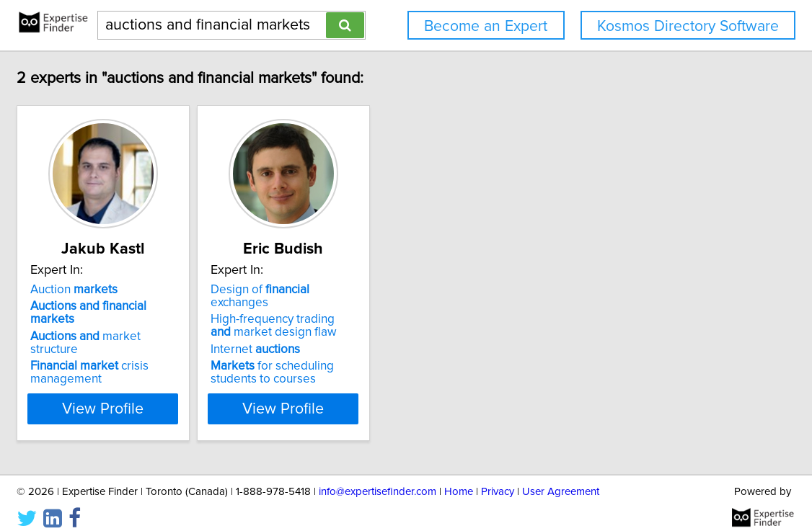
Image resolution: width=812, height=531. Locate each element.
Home (459, 479)
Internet (356, 336)
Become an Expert (486, 26)
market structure (176, 323)
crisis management (154, 347)
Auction (139, 290)
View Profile (186, 396)
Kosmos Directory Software (688, 26)
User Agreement (561, 479)
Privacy (498, 479)
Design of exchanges (391, 290)
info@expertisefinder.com (378, 479)
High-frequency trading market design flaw (385, 313)
